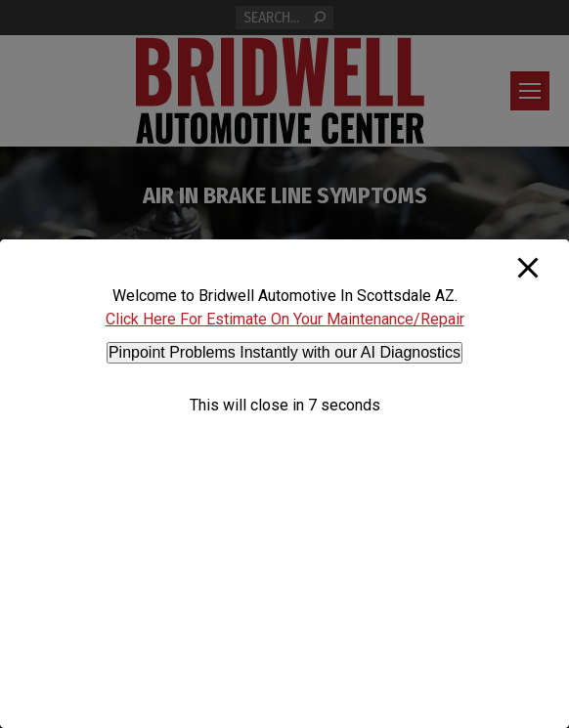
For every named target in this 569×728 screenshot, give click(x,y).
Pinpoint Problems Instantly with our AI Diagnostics (284, 352)
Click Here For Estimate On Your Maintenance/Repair (285, 319)
